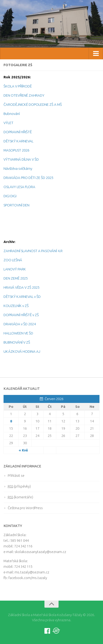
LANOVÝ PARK (15, 269)
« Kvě (23, 450)
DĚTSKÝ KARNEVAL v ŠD (22, 297)
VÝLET (8, 123)
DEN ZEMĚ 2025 (16, 278)
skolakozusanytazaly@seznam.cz (40, 552)
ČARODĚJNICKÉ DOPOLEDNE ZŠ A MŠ (33, 104)
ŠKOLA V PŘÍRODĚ (18, 86)
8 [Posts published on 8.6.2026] (11, 421)
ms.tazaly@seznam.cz (32, 572)
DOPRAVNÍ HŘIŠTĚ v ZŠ (21, 315)
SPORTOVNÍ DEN (16, 205)
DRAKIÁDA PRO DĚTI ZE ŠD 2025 (28, 178)
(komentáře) (20, 497)
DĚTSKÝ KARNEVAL (18, 141)
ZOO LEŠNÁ (13, 260)
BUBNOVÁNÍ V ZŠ (17, 342)
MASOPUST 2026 (16, 150)
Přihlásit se (16, 475)
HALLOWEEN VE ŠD (18, 333)
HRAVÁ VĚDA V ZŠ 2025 (22, 287)
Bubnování (12, 114)
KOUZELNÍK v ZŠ (16, 306)
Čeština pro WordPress (25, 508)
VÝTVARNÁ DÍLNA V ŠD (21, 159)
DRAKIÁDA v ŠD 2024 (20, 324)
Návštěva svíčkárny (18, 169)
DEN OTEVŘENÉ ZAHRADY (24, 95)
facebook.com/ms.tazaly (28, 578)
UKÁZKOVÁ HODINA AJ (22, 351)
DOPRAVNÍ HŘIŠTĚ (18, 132)
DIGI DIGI (10, 196)
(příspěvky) (19, 486)
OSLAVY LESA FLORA (19, 187)
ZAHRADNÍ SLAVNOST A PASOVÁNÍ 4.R (33, 251)
